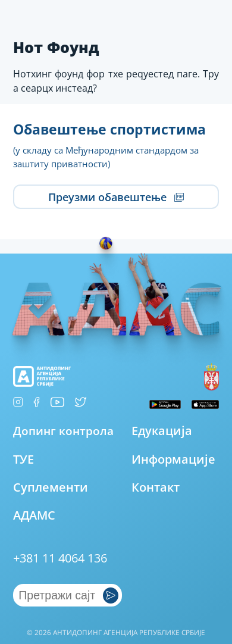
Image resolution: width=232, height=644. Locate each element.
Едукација (162, 431)
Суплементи (51, 487)
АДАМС (34, 515)
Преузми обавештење (116, 197)
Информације (173, 459)
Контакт (156, 487)
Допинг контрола (63, 431)
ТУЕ (23, 459)
